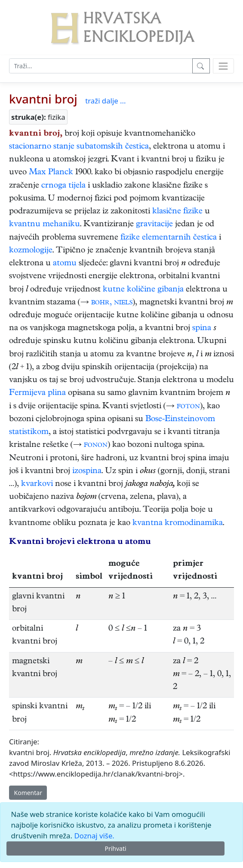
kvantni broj (43, 99)
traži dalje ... (105, 101)
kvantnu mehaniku (45, 225)
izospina (87, 472)
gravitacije (154, 225)
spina (202, 329)
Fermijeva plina (37, 393)
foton (188, 407)
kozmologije (31, 251)
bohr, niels (112, 303)
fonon (96, 445)
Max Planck (51, 173)
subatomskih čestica (113, 147)
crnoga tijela (63, 186)
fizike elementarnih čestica (169, 238)
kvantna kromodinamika (178, 524)
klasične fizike (177, 212)
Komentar (28, 793)
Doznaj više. (94, 836)
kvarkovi (37, 484)
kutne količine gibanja (143, 290)
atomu (65, 264)
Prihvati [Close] (115, 848)
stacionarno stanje (42, 147)
